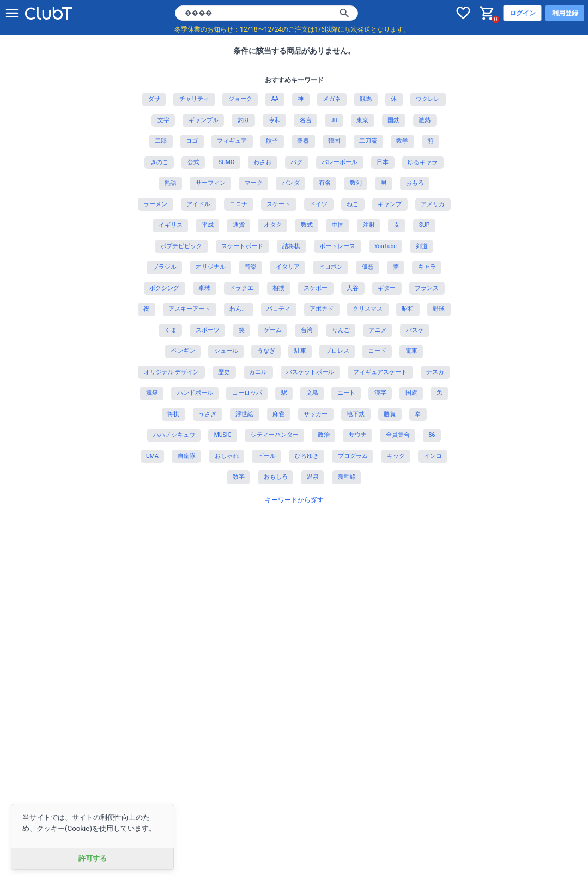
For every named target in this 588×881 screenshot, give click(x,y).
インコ (433, 456)
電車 (411, 351)
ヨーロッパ (247, 393)
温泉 (313, 477)
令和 (275, 120)
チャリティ (194, 99)
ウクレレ (428, 99)
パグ (296, 162)
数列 (356, 183)
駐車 (300, 351)
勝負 (390, 414)
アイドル (198, 204)
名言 (306, 120)
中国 (338, 225)
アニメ (378, 330)
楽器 (303, 141)
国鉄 (393, 120)
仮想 (368, 267)
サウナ (358, 435)
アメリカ (433, 204)
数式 (307, 225)
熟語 (171, 183)
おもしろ (276, 477)
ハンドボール (195, 393)
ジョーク (240, 99)
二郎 (161, 141)
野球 (439, 309)
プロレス (337, 351)
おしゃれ (227, 456)
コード (377, 351)
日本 (383, 162)
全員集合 (398, 435)
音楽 (251, 267)
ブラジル (165, 267)
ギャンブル (204, 120)
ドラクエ (241, 288)
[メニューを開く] (12, 13)
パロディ (278, 309)
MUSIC (223, 435)
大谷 (353, 288)
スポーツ (208, 330)
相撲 (278, 288)
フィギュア (232, 141)
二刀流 (368, 141)
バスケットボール (310, 372)
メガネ (332, 99)
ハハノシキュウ (174, 435)
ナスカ (435, 372)
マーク (254, 183)
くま (171, 330)
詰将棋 (291, 246)
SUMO (226, 162)
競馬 (366, 99)
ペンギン (183, 351)
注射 (369, 225)
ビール (267, 456)
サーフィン (211, 183)
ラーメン (155, 204)
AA (275, 99)
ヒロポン (331, 267)
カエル (258, 372)
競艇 (152, 393)
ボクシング (164, 288)
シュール (226, 351)
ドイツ (319, 204)
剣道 (422, 246)
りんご (341, 330)
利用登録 (565, 13)
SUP (425, 225)
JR (334, 120)
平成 (208, 225)
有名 (325, 183)
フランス (427, 288)
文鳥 (312, 393)
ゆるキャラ (423, 162)
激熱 (425, 120)
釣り (244, 120)
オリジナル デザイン (172, 372)
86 (432, 435)
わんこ (238, 309)
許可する (93, 858)
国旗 (411, 393)
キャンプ (390, 204)
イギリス (171, 225)
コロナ (238, 204)
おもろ (415, 183)
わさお (262, 162)
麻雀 (278, 414)
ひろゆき (307, 456)
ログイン (523, 13)
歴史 (224, 372)
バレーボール (340, 162)
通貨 (239, 225)
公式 (193, 162)
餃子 (272, 141)
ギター (387, 288)
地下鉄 (356, 414)
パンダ (291, 183)
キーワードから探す (294, 500)
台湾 (307, 330)
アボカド (322, 309)
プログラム (353, 456)
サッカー (316, 414)
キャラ (427, 267)
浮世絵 (244, 414)
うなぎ (266, 351)
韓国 (334, 141)
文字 (163, 120)
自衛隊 (187, 456)
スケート (278, 204)
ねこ (353, 204)
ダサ (154, 99)
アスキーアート (189, 309)
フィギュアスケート (380, 372)
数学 (402, 141)
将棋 (173, 414)
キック (396, 456)
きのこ (159, 162)
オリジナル (211, 267)
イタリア (288, 267)
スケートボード (242, 246)
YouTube (386, 246)
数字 (239, 477)
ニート (346, 393)
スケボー (316, 288)
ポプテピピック (181, 246)
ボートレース (337, 246)
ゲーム (273, 330)
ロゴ (192, 141)
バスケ (415, 330)
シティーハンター (275, 435)
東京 (362, 120)
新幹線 (347, 477)
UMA (152, 456)
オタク (273, 225)
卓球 (204, 288)
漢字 (380, 393)
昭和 (408, 309)
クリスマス (368, 309)
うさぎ (207, 414)
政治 (324, 435)
